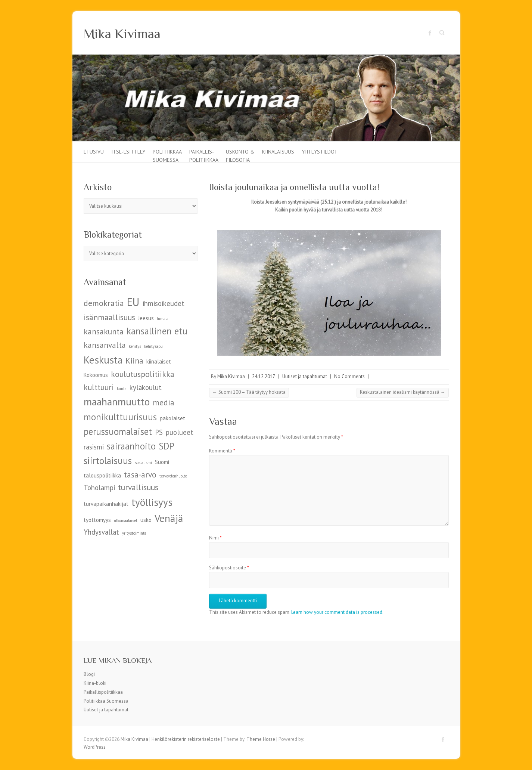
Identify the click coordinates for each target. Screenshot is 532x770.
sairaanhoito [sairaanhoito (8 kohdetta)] (131, 446)
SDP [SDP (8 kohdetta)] (167, 446)
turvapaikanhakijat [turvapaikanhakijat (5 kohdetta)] (106, 504)
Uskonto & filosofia (240, 155)
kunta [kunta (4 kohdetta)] (122, 389)
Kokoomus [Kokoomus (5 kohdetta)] (96, 375)
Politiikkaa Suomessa (167, 155)
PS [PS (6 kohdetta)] (159, 432)
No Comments (349, 376)
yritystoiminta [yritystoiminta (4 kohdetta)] (134, 533)
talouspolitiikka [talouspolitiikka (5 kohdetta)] (102, 475)
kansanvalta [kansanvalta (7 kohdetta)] (105, 345)
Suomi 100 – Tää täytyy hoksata (249, 392)
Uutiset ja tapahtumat (305, 376)
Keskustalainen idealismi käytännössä (403, 392)
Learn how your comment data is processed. (337, 612)
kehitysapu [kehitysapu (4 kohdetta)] (153, 346)
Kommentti (222, 451)
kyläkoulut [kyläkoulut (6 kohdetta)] (146, 387)
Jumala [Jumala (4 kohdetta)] (163, 319)
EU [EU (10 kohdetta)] (133, 302)
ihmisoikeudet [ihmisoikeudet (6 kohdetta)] (164, 303)
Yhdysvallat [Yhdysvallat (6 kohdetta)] (101, 532)
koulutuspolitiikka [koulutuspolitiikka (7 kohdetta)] (143, 374)
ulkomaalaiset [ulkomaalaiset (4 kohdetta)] (126, 520)
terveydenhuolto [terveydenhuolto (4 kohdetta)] (173, 476)
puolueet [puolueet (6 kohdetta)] (180, 432)
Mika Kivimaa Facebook (430, 33)
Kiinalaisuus (278, 152)
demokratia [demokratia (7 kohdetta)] (104, 303)
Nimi (215, 538)
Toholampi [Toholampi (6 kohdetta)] (99, 488)
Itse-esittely (128, 152)
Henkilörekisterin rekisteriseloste (186, 739)
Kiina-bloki (95, 683)
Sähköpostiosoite (229, 568)
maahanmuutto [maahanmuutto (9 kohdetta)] (117, 401)
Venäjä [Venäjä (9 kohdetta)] (169, 518)
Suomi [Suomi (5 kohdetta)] (162, 462)
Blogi (89, 674)
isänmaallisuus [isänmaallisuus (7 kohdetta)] (109, 317)
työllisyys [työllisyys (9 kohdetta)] (152, 502)
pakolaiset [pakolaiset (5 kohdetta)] (172, 418)
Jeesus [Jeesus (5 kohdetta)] (146, 318)
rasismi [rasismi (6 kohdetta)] (94, 447)
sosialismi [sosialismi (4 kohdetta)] (143, 463)
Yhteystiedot (320, 152)
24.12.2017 (264, 376)
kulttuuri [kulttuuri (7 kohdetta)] (99, 387)
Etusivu (94, 152)
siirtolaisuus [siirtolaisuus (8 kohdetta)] (108, 461)
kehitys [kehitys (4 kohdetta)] (135, 346)
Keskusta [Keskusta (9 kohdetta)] (103, 360)
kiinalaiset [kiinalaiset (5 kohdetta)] (159, 361)
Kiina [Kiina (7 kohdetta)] (134, 361)
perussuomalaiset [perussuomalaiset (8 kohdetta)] (118, 432)
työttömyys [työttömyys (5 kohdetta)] (97, 520)
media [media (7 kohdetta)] (164, 402)
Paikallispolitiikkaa (103, 692)
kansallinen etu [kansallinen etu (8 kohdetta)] (157, 331)
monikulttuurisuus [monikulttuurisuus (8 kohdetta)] (120, 417)
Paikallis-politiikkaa (204, 155)
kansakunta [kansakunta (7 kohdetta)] (104, 331)
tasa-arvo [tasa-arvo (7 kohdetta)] (140, 474)
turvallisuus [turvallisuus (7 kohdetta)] (138, 487)
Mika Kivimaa (122, 34)
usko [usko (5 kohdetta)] (146, 520)
